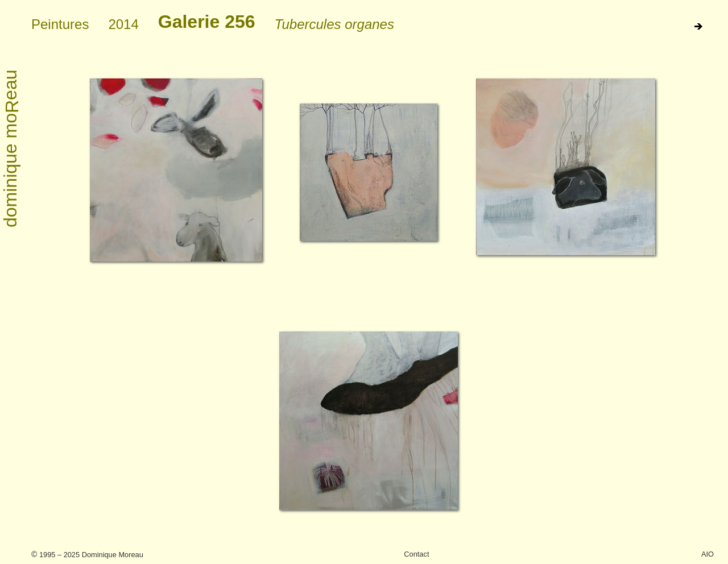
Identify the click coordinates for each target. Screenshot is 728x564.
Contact (416, 554)
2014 (123, 24)
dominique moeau (11, 149)
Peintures (60, 24)
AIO (708, 554)
